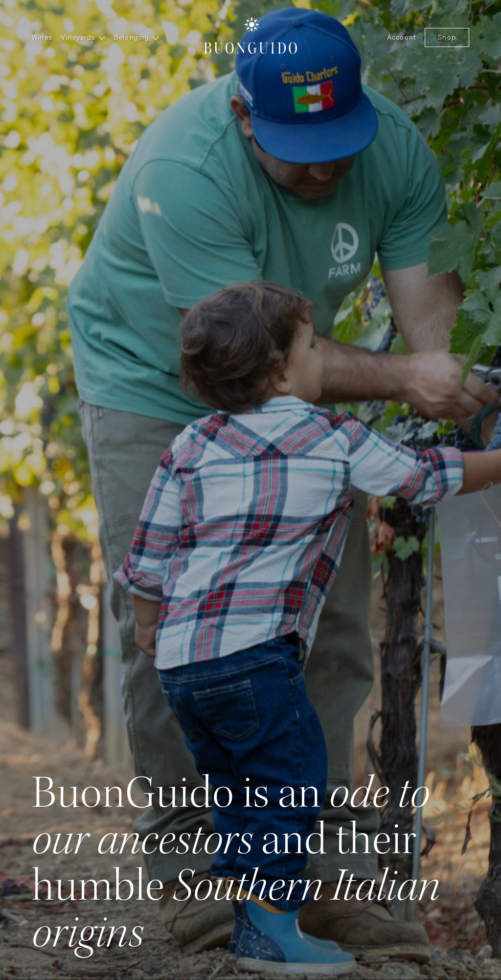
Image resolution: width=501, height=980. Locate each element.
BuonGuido (250, 34)
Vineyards (83, 37)
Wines (42, 37)
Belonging (137, 37)
